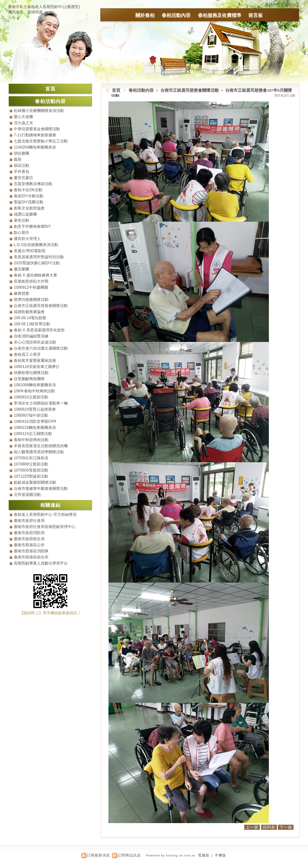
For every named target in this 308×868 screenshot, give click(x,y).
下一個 (286, 827)
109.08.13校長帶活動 (32, 324)
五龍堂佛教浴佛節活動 (33, 184)
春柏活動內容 (176, 15)
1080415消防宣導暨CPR (35, 421)
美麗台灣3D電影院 (30, 251)
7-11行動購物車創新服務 (35, 135)
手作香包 (21, 172)
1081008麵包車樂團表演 (35, 385)
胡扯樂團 (21, 153)
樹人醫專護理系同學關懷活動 (39, 452)
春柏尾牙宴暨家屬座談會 (35, 361)
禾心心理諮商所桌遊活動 (35, 342)
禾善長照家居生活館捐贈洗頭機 (41, 446)
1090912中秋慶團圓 (31, 287)
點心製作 (21, 233)
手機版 (220, 855)
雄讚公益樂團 (25, 214)
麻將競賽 (21, 294)
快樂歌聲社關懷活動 (31, 373)
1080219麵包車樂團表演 (35, 428)
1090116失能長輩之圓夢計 (37, 367)
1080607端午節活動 (31, 415)
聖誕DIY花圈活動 (29, 202)
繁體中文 (273, 5)
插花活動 (21, 166)
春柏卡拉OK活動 (28, 190)
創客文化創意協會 (29, 208)
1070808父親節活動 (31, 464)
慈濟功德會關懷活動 (31, 300)
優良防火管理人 (27, 239)
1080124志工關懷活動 (33, 434)
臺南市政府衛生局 (29, 539)
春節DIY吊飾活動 (29, 196)
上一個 (252, 827)
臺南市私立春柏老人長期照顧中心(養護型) (44, 7)
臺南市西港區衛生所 (31, 557)
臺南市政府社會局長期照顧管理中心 (45, 527)
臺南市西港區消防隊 (31, 551)
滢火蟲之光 (23, 123)
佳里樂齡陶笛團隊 (29, 379)
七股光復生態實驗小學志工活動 (41, 141)
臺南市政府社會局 (29, 521)
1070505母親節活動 (31, 470)
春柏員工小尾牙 (27, 354)
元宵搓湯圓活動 (27, 495)
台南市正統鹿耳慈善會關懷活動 (190, 90)
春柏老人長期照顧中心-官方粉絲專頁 (45, 515)
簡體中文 (292, 5)
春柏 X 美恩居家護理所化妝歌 (39, 330)
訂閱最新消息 (98, 855)
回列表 (269, 827)
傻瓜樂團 (21, 269)
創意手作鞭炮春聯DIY (32, 226)
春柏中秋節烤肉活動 (31, 440)
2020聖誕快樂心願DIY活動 (37, 263)
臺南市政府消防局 (29, 533)
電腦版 (204, 855)
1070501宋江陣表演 (31, 458)
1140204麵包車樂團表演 (35, 147)
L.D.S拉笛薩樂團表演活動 (36, 245)
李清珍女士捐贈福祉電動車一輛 (41, 403)
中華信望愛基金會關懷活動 (37, 129)
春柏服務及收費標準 (220, 15)
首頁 (116, 90)
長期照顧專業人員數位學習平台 (41, 563)
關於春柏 (145, 15)
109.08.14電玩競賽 (30, 318)
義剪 (18, 159)
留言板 (256, 15)
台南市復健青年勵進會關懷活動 (41, 489)
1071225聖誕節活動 (31, 476)
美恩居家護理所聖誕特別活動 (39, 257)
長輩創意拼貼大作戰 (31, 281)
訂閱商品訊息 (129, 855)
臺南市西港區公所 (29, 545)
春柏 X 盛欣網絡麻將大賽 (35, 275)
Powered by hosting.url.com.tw (171, 855)
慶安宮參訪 (23, 178)
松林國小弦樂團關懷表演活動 (39, 111)
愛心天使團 (23, 117)
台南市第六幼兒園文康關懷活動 (41, 348)
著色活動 (21, 220)
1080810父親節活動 (31, 397)
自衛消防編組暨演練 (31, 336)
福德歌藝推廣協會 (29, 312)
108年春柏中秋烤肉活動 (34, 391)
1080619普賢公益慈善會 (35, 409)
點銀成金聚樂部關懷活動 (35, 482)
